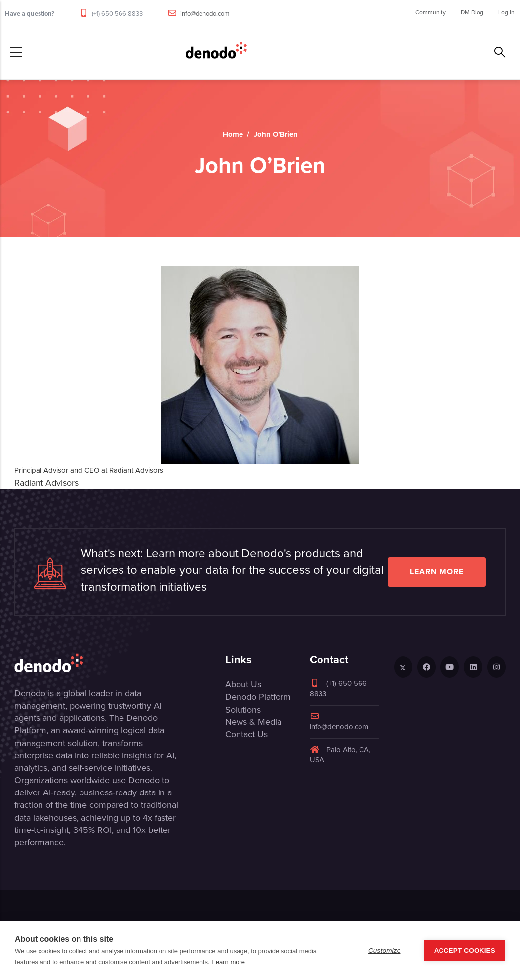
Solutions (243, 710)
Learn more (437, 572)
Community (431, 12)
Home (233, 134)
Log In (506, 12)
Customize (385, 951)
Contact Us (246, 734)
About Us (243, 684)
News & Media (253, 722)
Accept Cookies (465, 951)
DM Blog (472, 12)
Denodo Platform (258, 697)
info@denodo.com (205, 14)
